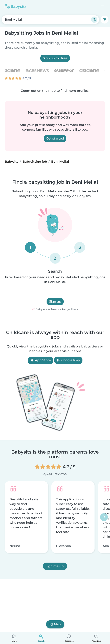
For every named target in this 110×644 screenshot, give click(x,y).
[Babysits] (16, 6)
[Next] (104, 517)
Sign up (55, 301)
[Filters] (105, 20)
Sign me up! (55, 566)
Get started (55, 138)
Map (55, 624)
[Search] (94, 20)
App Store (41, 360)
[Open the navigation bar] (103, 6)
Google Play (68, 360)
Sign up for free (55, 58)
